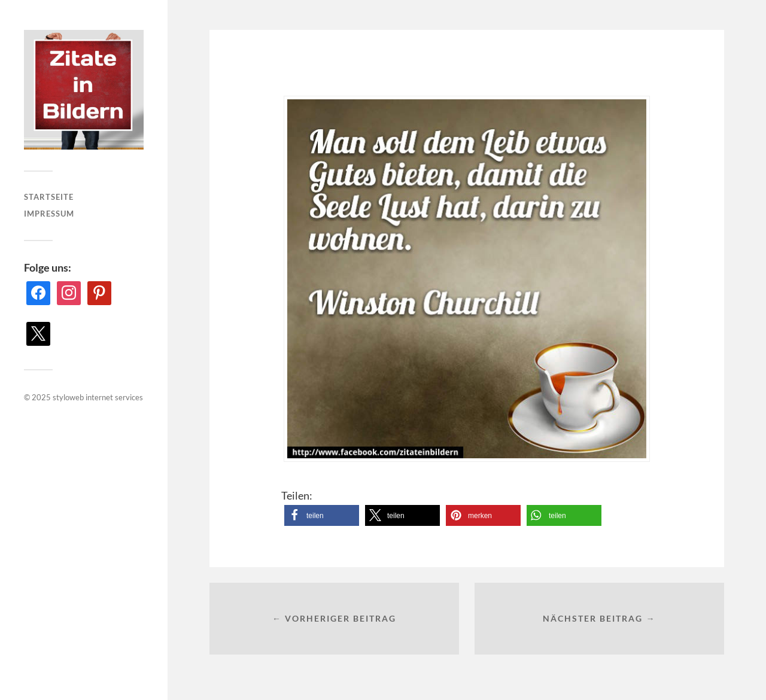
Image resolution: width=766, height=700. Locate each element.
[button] (322, 515)
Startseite (49, 197)
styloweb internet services (98, 397)
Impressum (49, 214)
